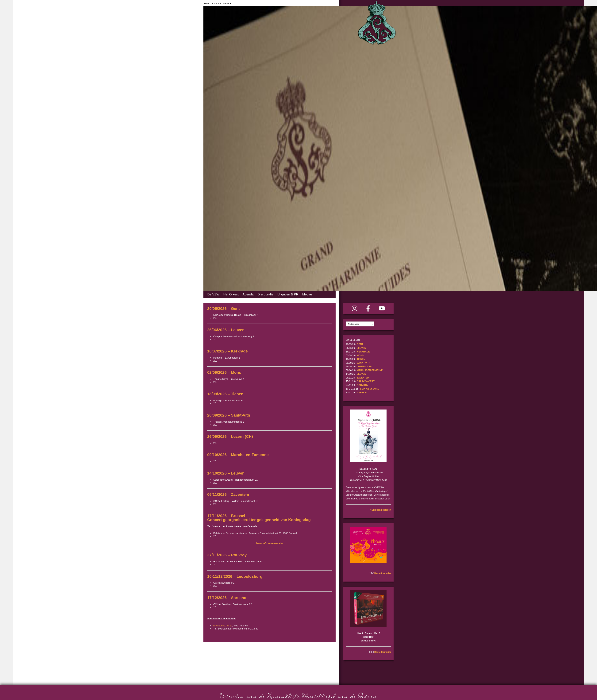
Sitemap (228, 4)
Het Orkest (231, 294)
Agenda (248, 294)
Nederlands (354, 324)
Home (207, 4)
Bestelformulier (383, 573)
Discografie (266, 294)
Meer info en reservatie (270, 543)
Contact (216, 4)
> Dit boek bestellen (380, 510)
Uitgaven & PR (288, 294)
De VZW (213, 294)
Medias (307, 294)
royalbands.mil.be (223, 626)
